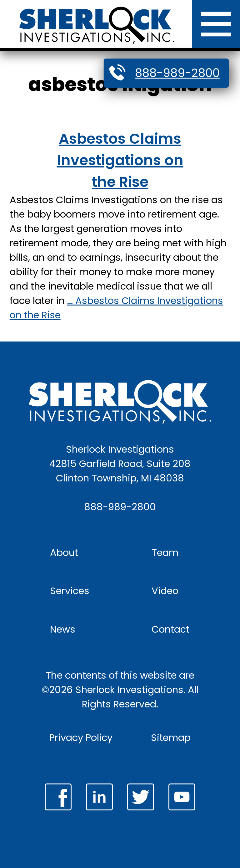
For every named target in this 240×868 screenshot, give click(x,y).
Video (165, 591)
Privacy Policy (81, 738)
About (64, 553)
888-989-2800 (177, 73)
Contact (170, 629)
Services (70, 591)
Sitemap (171, 738)
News (63, 629)
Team (165, 553)
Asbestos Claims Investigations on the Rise (120, 160)
